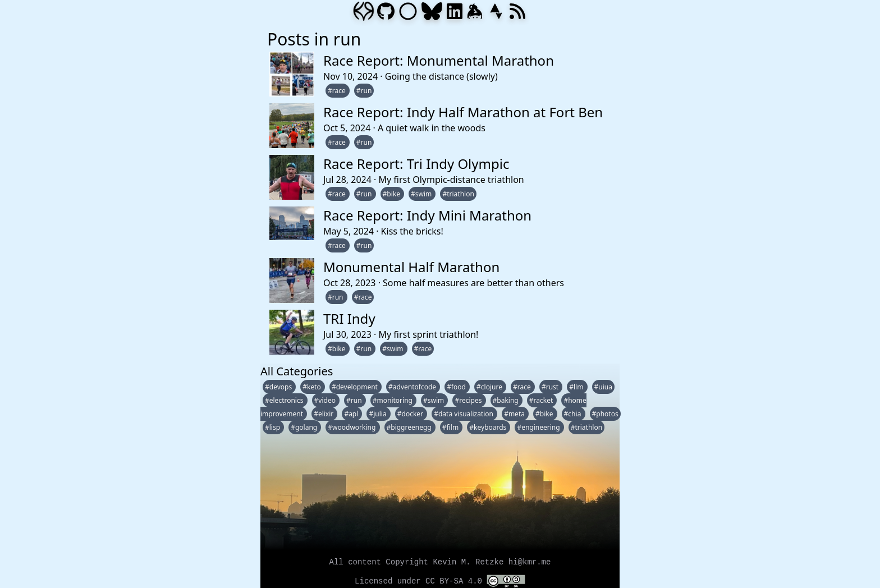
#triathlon (458, 194)
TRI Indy (349, 318)
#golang (305, 427)
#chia (574, 414)
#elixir (324, 414)
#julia (378, 414)
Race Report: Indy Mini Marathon (427, 215)
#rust (551, 387)
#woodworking (352, 427)
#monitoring (393, 400)
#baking (507, 400)
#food (457, 387)
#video (326, 400)
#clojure (490, 387)
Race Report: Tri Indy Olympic (416, 164)
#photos (605, 414)
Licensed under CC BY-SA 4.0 (440, 581)
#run (364, 91)
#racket (542, 400)
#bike (393, 194)
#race (338, 91)
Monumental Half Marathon (411, 267)
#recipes (469, 400)
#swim (422, 194)
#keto (313, 387)
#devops (279, 387)
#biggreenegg (410, 427)
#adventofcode (413, 387)
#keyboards (489, 427)
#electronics (285, 400)
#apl (352, 414)
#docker (411, 414)
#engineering (539, 427)
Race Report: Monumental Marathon (439, 60)
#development (356, 387)
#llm (577, 387)
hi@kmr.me (530, 562)
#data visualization (464, 414)
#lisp (273, 427)
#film (451, 427)
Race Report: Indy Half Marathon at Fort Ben (463, 112)
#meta (515, 414)
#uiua (603, 387)
